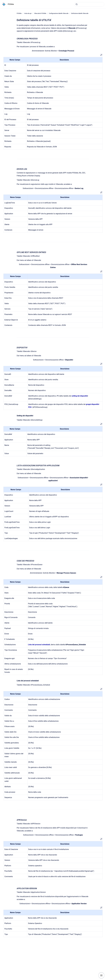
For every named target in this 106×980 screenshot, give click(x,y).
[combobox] (89, 4)
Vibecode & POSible (40, 13)
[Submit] (77, 4)
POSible (11, 4)
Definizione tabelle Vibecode (80, 13)
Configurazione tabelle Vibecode (59, 13)
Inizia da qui (28, 13)
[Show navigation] (101, 975)
